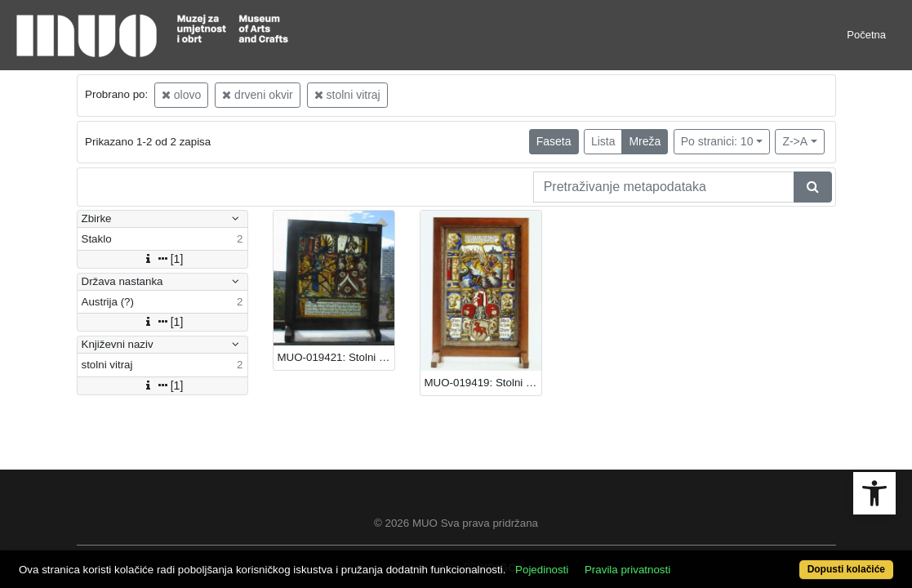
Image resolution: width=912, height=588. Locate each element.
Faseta (554, 141)
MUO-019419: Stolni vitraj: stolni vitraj (483, 383)
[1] (162, 259)
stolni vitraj (347, 95)
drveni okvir (257, 95)
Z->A (795, 141)
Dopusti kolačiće (796, 561)
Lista (603, 141)
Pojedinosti (587, 561)
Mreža (645, 141)
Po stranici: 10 (717, 141)
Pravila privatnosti (673, 561)
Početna (866, 35)
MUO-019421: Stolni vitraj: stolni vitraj (336, 357)
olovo (181, 95)
